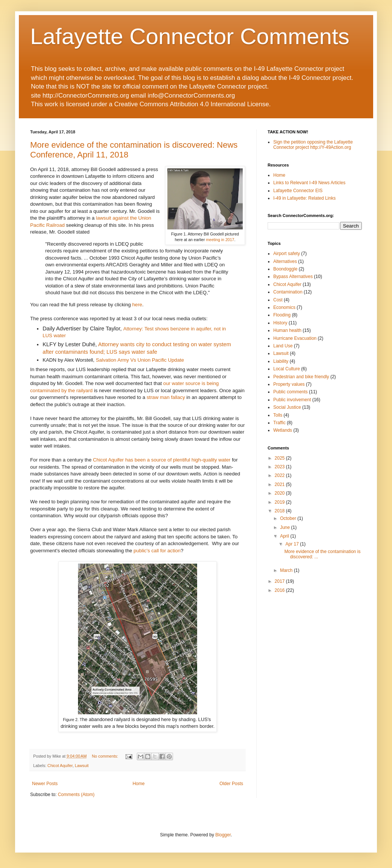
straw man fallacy (166, 397)
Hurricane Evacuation (295, 338)
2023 (280, 467)
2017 (280, 581)
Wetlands (283, 430)
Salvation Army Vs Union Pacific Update (140, 360)
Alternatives (285, 261)
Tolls (278, 415)
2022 (280, 475)
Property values (289, 384)
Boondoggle (285, 269)
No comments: (106, 756)
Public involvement (292, 400)
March (287, 570)
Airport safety (287, 254)
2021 (280, 484)
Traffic (279, 423)
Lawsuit (82, 766)
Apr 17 (293, 544)
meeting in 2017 (220, 240)
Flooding (282, 315)
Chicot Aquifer (60, 766)
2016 (280, 590)
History (280, 323)
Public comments (290, 392)
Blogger (223, 835)
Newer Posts (45, 784)
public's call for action (157, 551)
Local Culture (287, 369)
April (285, 536)
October (289, 518)
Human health (287, 330)
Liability (281, 361)
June (286, 527)
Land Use (283, 346)
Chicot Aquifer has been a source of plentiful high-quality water (162, 460)
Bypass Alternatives (293, 277)
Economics (284, 307)
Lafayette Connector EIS (298, 191)
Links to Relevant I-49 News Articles (309, 183)
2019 (280, 502)
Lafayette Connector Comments (190, 36)
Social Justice (287, 407)
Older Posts (231, 784)
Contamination (288, 292)
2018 (280, 511)
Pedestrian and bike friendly (301, 377)
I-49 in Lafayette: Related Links (304, 198)
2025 (280, 458)
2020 (280, 493)
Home (139, 784)
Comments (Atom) (76, 795)
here (137, 305)
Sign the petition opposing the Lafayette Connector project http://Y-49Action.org (313, 145)
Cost (278, 300)
